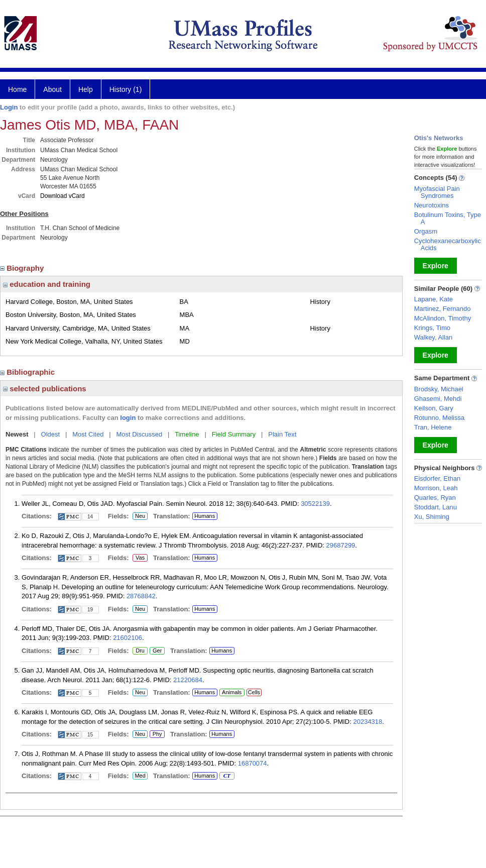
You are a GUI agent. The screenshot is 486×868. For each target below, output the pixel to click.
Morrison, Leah (436, 488)
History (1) (126, 89)
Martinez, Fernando (443, 309)
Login (9, 107)
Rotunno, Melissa (439, 418)
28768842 (141, 596)
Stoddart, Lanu (436, 507)
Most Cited (88, 434)
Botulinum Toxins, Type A (448, 218)
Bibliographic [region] (28, 372)
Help (86, 89)
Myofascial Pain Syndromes (437, 192)
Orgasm (426, 231)
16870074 (253, 763)
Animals (232, 692)
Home (17, 89)
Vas (140, 558)
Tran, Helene (433, 427)
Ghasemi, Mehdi (438, 399)
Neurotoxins (432, 205)
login (128, 418)
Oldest (51, 434)
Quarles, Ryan (435, 498)
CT (227, 776)
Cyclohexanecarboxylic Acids (448, 244)
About (52, 89)
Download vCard (63, 196)
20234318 (368, 722)
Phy (157, 734)
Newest (17, 434)
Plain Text (282, 434)
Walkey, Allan (434, 337)
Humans (205, 516)
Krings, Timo (432, 328)
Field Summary (234, 434)
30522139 (315, 504)
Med (140, 776)
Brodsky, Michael (439, 389)
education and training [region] (47, 284)
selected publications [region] (45, 389)
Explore (436, 266)
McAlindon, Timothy (443, 318)
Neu (139, 516)
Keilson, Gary (434, 408)
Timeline (187, 434)
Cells (254, 692)
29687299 (341, 545)
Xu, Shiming (432, 517)
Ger (156, 651)
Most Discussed (139, 434)
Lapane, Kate (434, 299)
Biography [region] (23, 268)
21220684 (188, 680)
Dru (140, 651)
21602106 (128, 638)
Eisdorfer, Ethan (438, 478)
